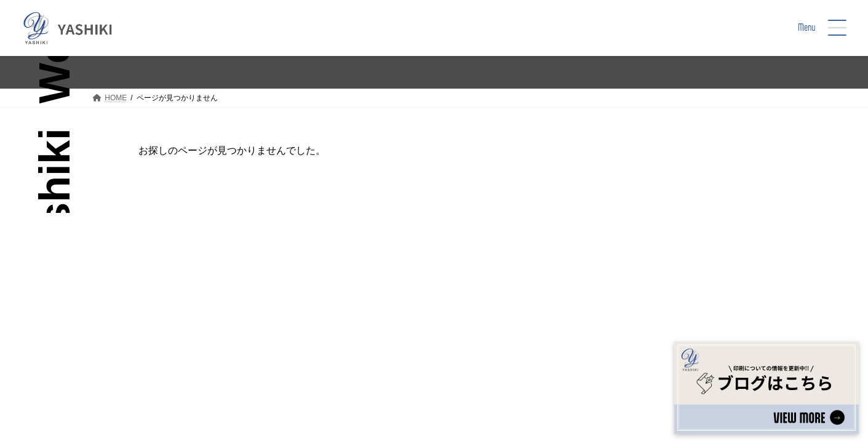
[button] (707, 295)
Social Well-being (504, 309)
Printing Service (397, 344)
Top (370, 309)
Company (488, 344)
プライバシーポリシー (387, 405)
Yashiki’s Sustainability (516, 326)
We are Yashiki (395, 326)
